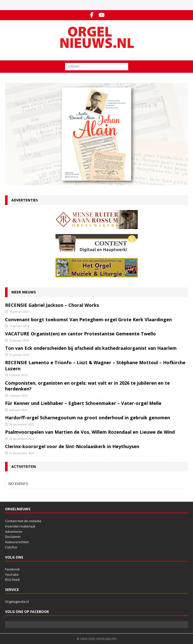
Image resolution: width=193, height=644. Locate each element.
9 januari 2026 (18, 375)
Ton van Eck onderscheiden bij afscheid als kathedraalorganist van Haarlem (91, 348)
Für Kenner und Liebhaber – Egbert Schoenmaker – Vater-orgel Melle (83, 403)
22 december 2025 (22, 453)
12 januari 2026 (19, 355)
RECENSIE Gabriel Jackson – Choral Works (52, 305)
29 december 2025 (22, 424)
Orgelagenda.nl (17, 602)
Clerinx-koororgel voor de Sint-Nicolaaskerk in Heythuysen (72, 446)
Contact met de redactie (23, 521)
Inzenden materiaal (20, 526)
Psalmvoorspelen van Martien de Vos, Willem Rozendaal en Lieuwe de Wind (90, 432)
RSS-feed (12, 580)
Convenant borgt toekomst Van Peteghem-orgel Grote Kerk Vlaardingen (88, 319)
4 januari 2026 (18, 410)
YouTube (12, 574)
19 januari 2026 (19, 312)
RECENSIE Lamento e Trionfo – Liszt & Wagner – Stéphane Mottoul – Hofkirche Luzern (95, 365)
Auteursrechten (17, 542)
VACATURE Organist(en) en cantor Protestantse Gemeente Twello (80, 334)
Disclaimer (13, 537)
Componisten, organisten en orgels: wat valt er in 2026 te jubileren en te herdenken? (87, 386)
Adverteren (14, 532)
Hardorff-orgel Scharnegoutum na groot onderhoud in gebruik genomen (88, 418)
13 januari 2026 (19, 326)
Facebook (12, 569)
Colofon (11, 547)
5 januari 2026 (18, 395)
